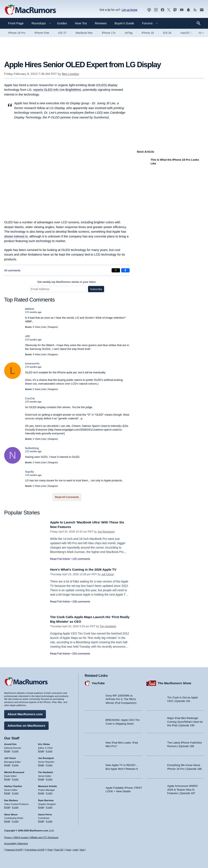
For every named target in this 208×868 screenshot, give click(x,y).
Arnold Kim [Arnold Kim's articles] (10, 743)
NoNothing (32, 448)
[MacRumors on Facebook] (163, 10)
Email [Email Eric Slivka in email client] (41, 750)
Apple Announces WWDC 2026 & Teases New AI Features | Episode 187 (183, 789)
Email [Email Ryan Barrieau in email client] (41, 806)
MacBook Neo (84, 33)
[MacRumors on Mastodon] (175, 10)
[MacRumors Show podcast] (149, 10)
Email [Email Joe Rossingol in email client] (41, 764)
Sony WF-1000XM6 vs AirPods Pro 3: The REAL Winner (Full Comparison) (121, 698)
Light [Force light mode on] (75, 850)
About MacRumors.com (25, 713)
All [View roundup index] (201, 33)
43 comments (12, 270)
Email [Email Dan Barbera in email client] (7, 806)
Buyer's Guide (124, 23)
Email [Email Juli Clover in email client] (7, 764)
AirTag (129, 33)
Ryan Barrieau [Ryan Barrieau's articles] (46, 799)
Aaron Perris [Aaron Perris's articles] (45, 813)
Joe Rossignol (106, 532)
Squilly (30, 472)
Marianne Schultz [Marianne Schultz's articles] (48, 785)
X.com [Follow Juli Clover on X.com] (15, 764)
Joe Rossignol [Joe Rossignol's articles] (46, 757)
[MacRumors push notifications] (188, 10)
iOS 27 (62, 33)
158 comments (81, 602)
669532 (30, 309)
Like (44, 327)
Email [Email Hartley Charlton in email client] (7, 792)
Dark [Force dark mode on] (82, 850)
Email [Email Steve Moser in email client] (7, 820)
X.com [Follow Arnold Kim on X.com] (15, 750)
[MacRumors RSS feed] (195, 10)
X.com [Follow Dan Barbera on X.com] (15, 806)
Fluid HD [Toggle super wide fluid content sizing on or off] (59, 850)
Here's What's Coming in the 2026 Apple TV (86, 569)
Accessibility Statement (16, 844)
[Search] (200, 23)
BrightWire (73, 90)
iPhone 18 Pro (17, 33)
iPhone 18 (148, 33)
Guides (62, 23)
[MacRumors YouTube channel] (182, 10)
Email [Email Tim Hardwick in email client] (41, 778)
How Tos (81, 23)
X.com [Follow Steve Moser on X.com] (15, 820)
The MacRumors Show (175, 682)
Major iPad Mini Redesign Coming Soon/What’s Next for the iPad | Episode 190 (185, 721)
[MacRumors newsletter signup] (202, 10)
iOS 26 (167, 33)
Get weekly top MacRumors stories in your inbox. (67, 282)
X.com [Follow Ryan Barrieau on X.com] (49, 806)
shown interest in (16, 236)
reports (46, 90)
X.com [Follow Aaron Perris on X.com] (49, 820)
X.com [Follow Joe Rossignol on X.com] (49, 764)
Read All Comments (67, 497)
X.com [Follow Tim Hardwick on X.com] (49, 778)
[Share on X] (116, 270)
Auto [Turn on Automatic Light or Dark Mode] (69, 850)
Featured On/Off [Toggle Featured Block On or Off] (14, 850)
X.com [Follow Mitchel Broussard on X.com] (15, 778)
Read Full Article (60, 559)
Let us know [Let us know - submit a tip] (129, 10)
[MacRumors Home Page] (30, 10)
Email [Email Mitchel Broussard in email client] (7, 778)
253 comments (81, 654)
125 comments (81, 559)
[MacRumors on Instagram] (156, 10)
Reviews (101, 23)
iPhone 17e (109, 33)
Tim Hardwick (108, 626)
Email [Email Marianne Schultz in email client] (41, 792)
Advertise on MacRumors (26, 725)
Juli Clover (108, 574)
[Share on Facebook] (125, 270)
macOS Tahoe (189, 33)
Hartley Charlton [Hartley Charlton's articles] (13, 785)
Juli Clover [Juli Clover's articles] (10, 757)
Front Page (16, 23)
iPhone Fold (42, 33)
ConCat (30, 398)
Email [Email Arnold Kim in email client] (7, 750)
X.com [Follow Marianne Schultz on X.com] (49, 792)
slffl (27, 336)
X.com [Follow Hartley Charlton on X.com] (15, 792)
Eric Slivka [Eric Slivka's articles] (44, 743)
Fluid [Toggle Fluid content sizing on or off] (50, 850)
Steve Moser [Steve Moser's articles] (11, 813)
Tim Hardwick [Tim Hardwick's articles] (46, 771)
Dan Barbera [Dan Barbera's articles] (11, 799)
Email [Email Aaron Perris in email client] (41, 820)
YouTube (98, 682)
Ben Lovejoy (71, 74)
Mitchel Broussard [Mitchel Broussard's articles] (14, 771)
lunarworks (32, 363)
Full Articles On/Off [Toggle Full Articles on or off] (35, 850)
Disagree (53, 327)
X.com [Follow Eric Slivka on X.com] (49, 750)
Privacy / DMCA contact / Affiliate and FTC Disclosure (31, 837)
